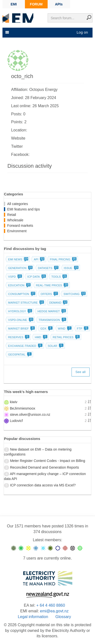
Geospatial (19, 354)
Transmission (52, 320)
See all (81, 372)
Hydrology (20, 311)
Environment (17, 231)
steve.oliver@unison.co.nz (30, 415)
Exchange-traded (25, 346)
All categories (18, 204)
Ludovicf (16, 421)
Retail (12, 215)
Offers (49, 294)
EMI (14, 4)
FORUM (36, 4)
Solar (55, 346)
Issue (71, 268)
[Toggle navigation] (7, 32)
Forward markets (20, 226)
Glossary (63, 617)
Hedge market (51, 311)
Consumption (21, 294)
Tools (59, 277)
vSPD (15, 277)
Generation (20, 268)
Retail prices (66, 337)
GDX (46, 329)
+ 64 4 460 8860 (51, 605)
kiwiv (14, 402)
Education (19, 285)
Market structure (26, 303)
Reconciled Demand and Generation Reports (45, 467)
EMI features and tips (23, 209)
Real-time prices (52, 285)
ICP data (36, 277)
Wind (64, 329)
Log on (82, 32)
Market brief (21, 329)
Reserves (18, 337)
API (39, 259)
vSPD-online (20, 320)
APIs (59, 4)
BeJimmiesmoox (23, 408)
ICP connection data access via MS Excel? (43, 485)
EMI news (18, 259)
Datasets (48, 268)
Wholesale (15, 220)
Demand (58, 303)
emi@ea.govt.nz (54, 611)
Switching (74, 294)
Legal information (33, 617)
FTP (82, 329)
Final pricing (63, 259)
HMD (41, 337)
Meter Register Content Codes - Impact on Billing (48, 461)
